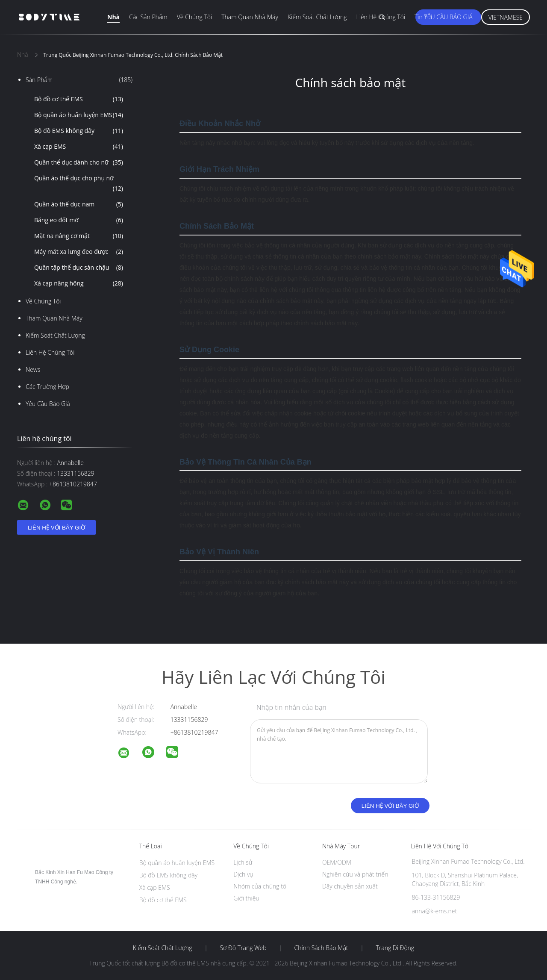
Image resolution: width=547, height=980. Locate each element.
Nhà (113, 17)
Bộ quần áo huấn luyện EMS (79, 115)
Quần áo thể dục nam (79, 204)
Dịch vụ (243, 874)
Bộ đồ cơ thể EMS (79, 99)
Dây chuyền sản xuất (350, 886)
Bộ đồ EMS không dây (79, 131)
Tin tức (424, 17)
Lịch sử (243, 862)
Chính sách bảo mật (321, 948)
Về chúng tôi (195, 17)
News (33, 369)
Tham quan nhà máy (250, 17)
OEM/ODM (337, 862)
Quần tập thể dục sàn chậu (79, 268)
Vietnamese (506, 17)
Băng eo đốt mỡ (79, 220)
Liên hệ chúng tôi (381, 17)
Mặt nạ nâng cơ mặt (79, 236)
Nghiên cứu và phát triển (355, 874)
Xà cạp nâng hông (79, 283)
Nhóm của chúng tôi (260, 886)
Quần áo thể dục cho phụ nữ (79, 184)
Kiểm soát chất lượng (317, 17)
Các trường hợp (47, 387)
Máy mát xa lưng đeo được (79, 252)
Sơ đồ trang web (243, 948)
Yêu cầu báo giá (448, 17)
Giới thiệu (246, 898)
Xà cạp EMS (79, 147)
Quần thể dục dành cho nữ (79, 162)
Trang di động (395, 948)
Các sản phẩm (148, 17)
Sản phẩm (79, 80)
